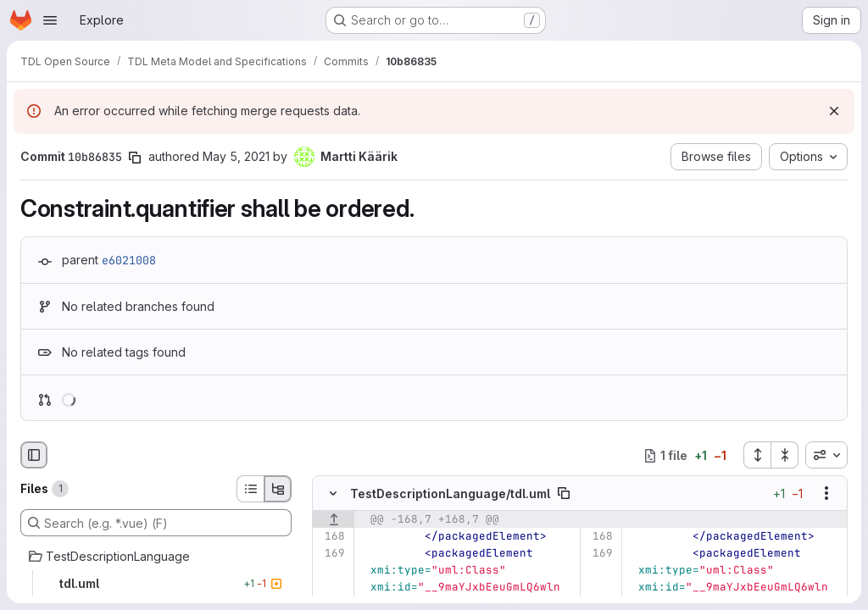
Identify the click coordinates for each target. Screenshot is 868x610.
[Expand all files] (757, 455)
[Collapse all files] (785, 455)
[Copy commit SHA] (135, 158)
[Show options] (826, 494)
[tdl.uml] (156, 584)
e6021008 (129, 260)
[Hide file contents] (333, 494)
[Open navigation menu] (50, 20)
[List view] (250, 489)
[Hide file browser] (34, 455)
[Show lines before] (334, 520)
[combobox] (826, 455)
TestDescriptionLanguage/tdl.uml (450, 494)
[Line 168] (331, 537)
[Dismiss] (834, 111)
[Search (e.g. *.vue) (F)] (156, 523)
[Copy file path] (564, 494)
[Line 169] (331, 554)
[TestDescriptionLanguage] (156, 557)
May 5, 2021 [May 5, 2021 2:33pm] (236, 156)
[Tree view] (278, 489)
